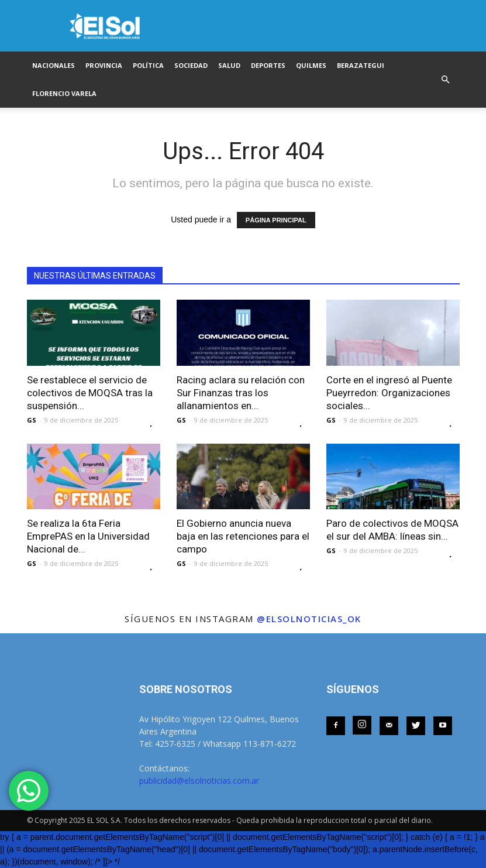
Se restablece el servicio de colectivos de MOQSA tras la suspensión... (90, 393)
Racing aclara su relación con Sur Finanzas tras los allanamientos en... (241, 393)
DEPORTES (268, 65)
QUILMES (311, 65)
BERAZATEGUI (361, 65)
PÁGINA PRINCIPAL (276, 220)
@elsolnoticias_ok (309, 619)
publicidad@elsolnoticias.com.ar (199, 780)
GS (32, 420)
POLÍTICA (148, 65)
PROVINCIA (104, 65)
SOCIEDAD (191, 65)
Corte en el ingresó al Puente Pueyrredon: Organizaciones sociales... (389, 393)
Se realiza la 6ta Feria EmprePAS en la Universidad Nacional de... (88, 536)
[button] (446, 80)
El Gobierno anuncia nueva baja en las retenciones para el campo (243, 536)
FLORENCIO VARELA (64, 93)
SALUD (229, 65)
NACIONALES (54, 65)
